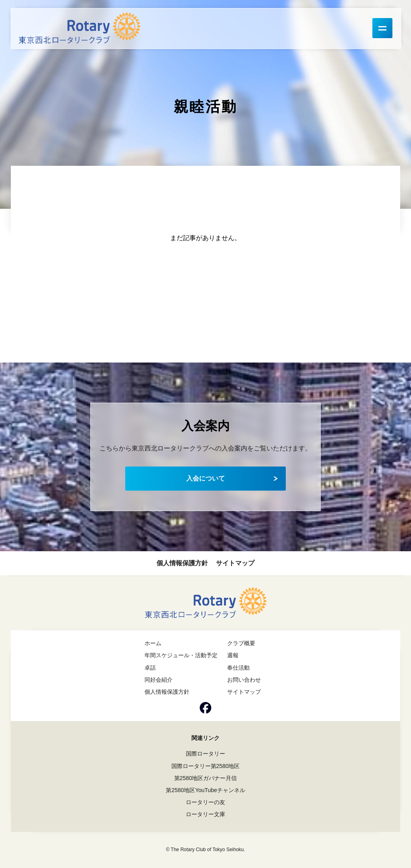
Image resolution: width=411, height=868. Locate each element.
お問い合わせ (244, 680)
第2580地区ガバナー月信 (205, 778)
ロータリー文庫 (205, 814)
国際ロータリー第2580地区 (205, 766)
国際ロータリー (205, 754)
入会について (205, 478)
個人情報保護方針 (182, 563)
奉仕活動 (238, 668)
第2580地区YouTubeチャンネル (205, 790)
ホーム (153, 643)
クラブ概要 (241, 643)
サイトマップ (235, 563)
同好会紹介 (159, 680)
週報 (233, 655)
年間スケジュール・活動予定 (181, 655)
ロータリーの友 (205, 802)
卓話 (150, 668)
